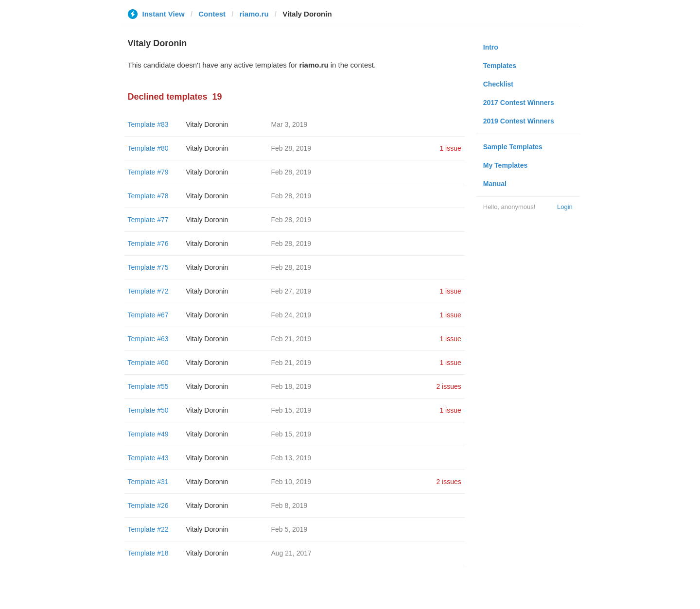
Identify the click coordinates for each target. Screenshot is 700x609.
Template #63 (148, 339)
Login (565, 207)
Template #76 (148, 244)
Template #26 (148, 505)
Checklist (498, 84)
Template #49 (148, 434)
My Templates (506, 165)
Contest (212, 14)
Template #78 (148, 196)
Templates (500, 66)
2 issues (448, 386)
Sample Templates (513, 147)
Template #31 (148, 482)
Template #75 (148, 267)
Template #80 (148, 148)
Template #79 (148, 172)
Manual (495, 184)
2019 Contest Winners (519, 121)
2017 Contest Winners (519, 103)
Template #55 (148, 386)
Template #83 (148, 124)
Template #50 (148, 410)
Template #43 (148, 458)
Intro (491, 47)
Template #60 (148, 363)
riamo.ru (254, 14)
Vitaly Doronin (207, 124)
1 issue (450, 148)
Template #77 (148, 220)
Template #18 (148, 553)
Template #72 (148, 291)
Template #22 (148, 529)
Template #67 (148, 315)
